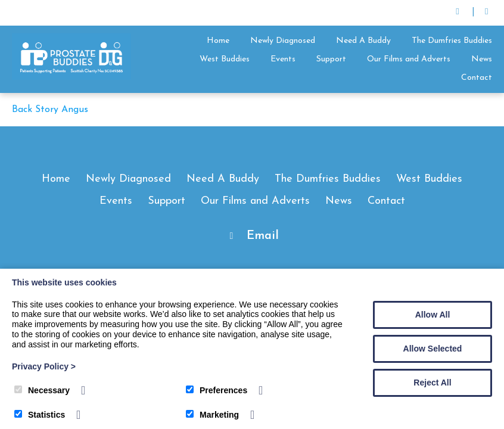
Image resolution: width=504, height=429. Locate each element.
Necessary (42, 390)
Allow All (433, 315)
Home (218, 41)
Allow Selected (433, 349)
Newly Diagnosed (283, 41)
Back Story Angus (50, 110)
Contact (477, 78)
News (482, 59)
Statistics (40, 415)
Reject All (432, 383)
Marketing (212, 415)
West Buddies (225, 59)
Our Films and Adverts (409, 59)
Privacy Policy (44, 366)
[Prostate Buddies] (71, 77)
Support (331, 59)
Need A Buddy (363, 41)
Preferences (217, 390)
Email (263, 236)
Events (283, 59)
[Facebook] (486, 13)
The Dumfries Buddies (452, 41)
